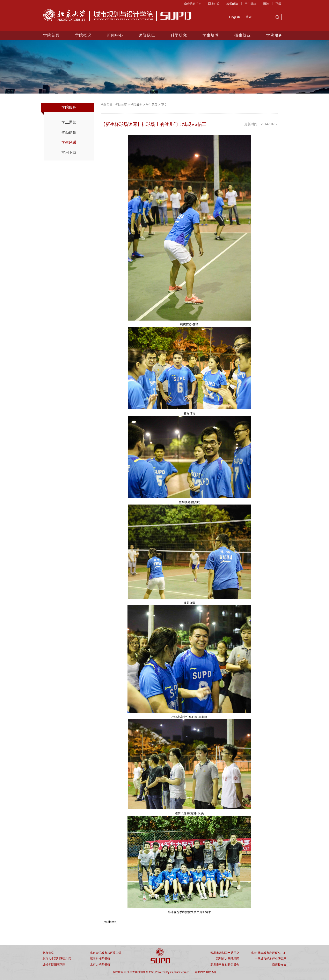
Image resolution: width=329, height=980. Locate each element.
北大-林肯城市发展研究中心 (269, 953)
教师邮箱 (232, 4)
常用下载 (69, 152)
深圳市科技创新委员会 (225, 965)
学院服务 (275, 35)
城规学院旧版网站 (54, 965)
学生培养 (211, 35)
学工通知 (69, 122)
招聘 (266, 4)
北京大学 (48, 953)
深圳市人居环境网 (228, 959)
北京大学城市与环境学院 (106, 953)
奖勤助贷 (69, 132)
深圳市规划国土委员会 (225, 953)
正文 (164, 105)
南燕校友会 (279, 965)
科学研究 (179, 35)
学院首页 (51, 35)
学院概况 (83, 35)
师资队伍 (147, 35)
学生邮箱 (250, 4)
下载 (278, 4)
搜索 (277, 18)
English (235, 17)
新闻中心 (115, 35)
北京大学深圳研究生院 (57, 959)
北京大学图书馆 (100, 965)
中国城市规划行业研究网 (271, 959)
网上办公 (214, 4)
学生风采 (69, 142)
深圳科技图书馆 (100, 959)
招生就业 (243, 35)
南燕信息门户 (193, 4)
